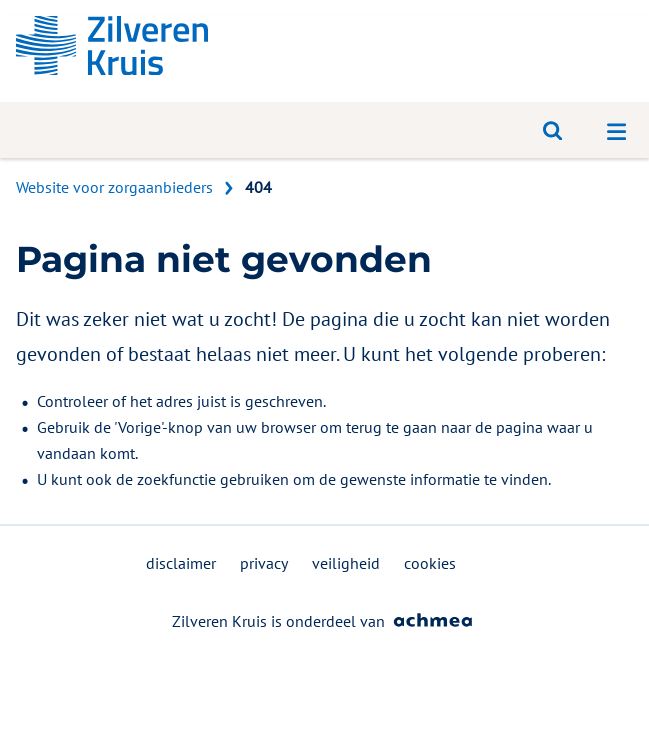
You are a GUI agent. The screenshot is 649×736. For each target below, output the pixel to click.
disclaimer (181, 563)
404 (258, 187)
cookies (430, 563)
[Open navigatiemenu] (617, 130)
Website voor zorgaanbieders (114, 187)
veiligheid (346, 563)
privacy (264, 563)
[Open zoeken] (553, 130)
